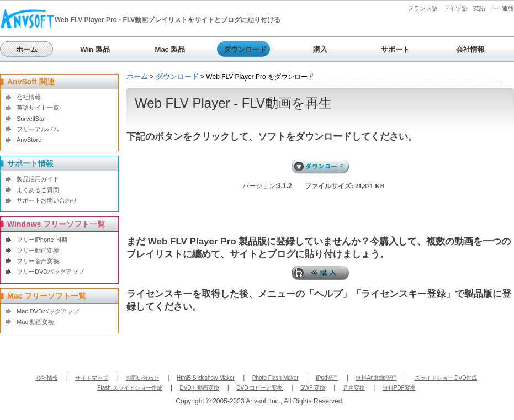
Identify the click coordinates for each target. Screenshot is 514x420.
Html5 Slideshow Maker (206, 378)
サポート (395, 49)
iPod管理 (327, 378)
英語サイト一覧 (38, 108)
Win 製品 (95, 49)
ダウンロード (245, 49)
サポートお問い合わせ (47, 200)
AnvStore (29, 140)
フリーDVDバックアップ (50, 272)
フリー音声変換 (38, 261)
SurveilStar (31, 119)
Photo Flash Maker (275, 378)
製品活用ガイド (38, 179)
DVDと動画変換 (199, 388)
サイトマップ (92, 378)
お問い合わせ (142, 378)
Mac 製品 (170, 49)
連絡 (508, 8)
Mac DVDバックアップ (48, 311)
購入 (320, 49)
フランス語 (423, 8)
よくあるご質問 (38, 190)
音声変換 (354, 388)
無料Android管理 (376, 378)
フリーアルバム (38, 129)
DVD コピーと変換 (259, 388)
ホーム (27, 49)
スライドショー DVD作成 (446, 378)
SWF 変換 (313, 388)
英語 (479, 8)
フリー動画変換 (38, 251)
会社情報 (470, 49)
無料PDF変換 (399, 388)
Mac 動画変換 (35, 322)
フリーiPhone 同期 (42, 240)
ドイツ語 (455, 8)
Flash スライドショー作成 (129, 388)
